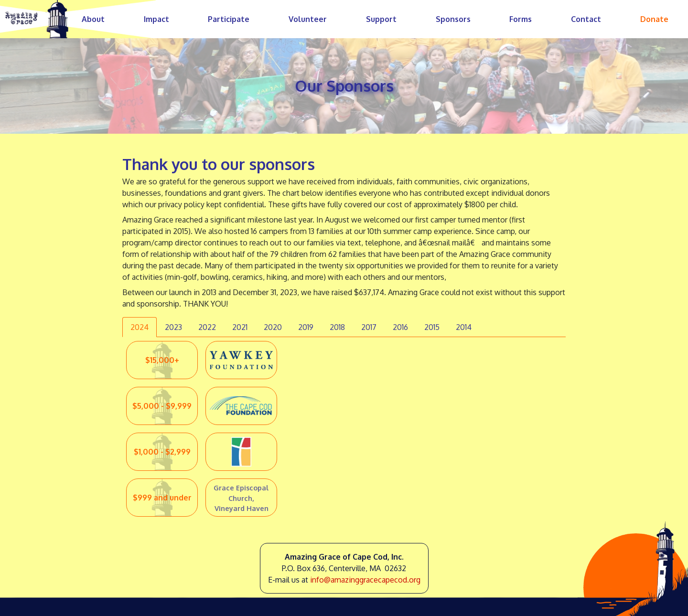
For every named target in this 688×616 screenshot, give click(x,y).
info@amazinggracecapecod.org (365, 580)
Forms (521, 19)
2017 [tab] (369, 327)
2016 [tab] (400, 327)
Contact (586, 19)
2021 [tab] (240, 327)
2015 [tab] (432, 327)
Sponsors (453, 19)
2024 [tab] (140, 327)
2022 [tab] (207, 327)
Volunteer (308, 19)
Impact (156, 19)
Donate (654, 19)
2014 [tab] (464, 327)
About (93, 19)
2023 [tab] (173, 327)
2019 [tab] (306, 327)
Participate (229, 19)
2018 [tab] (337, 327)
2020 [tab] (273, 327)
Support (381, 19)
